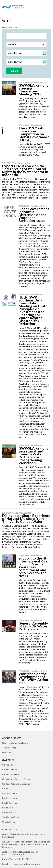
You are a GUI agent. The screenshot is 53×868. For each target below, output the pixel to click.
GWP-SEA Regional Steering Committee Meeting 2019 (34, 90)
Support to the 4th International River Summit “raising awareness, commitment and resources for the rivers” (34, 567)
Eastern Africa (10, 793)
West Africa (8, 822)
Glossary (7, 752)
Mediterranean (10, 798)
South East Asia (10, 812)
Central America (11, 774)
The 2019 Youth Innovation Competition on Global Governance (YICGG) (34, 134)
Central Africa (10, 769)
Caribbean (8, 765)
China (5, 788)
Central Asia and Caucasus (16, 784)
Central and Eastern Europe (17, 779)
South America (10, 803)
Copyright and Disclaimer (15, 743)
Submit (14, 71)
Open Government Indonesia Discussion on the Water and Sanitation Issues (34, 215)
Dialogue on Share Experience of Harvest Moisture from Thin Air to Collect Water (26, 518)
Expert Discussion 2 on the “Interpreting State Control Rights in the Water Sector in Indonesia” (25, 170)
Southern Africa (10, 817)
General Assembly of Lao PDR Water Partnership (33, 626)
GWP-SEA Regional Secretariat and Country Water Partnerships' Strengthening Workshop (34, 456)
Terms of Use (9, 748)
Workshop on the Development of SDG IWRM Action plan (33, 678)
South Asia (8, 808)
